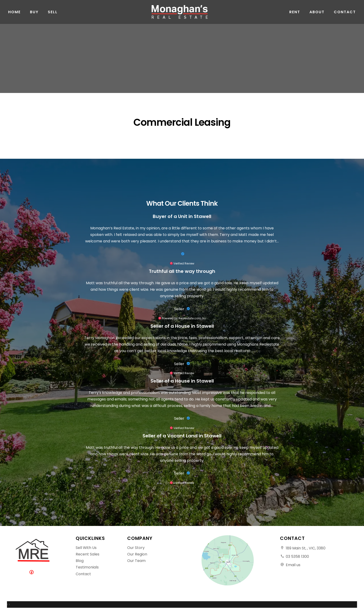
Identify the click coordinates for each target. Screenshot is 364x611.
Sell (53, 14)
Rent (295, 14)
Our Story (136, 548)
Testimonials (87, 567)
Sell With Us (86, 548)
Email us (293, 565)
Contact (345, 14)
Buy (34, 14)
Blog (80, 561)
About (317, 14)
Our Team (136, 561)
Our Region (137, 554)
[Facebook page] (33, 573)
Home (14, 14)
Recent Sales (88, 554)
